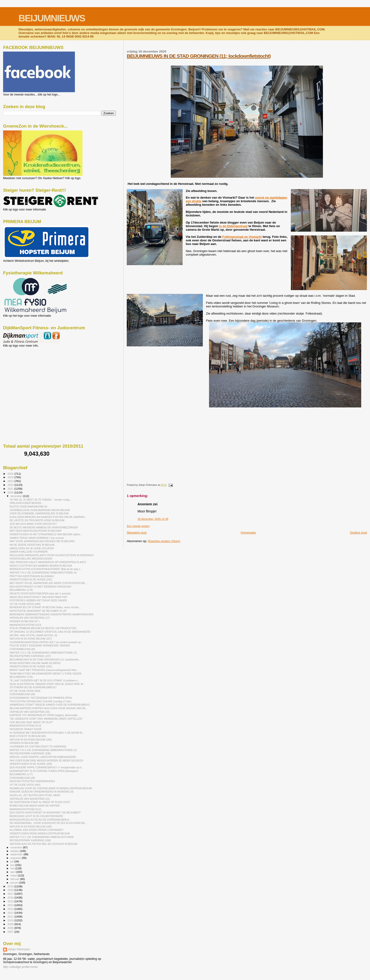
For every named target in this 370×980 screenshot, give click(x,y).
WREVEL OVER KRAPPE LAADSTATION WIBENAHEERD (43, 757)
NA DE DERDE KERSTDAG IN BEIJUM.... (33, 545)
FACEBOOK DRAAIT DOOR (25, 729)
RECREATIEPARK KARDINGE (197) (30, 656)
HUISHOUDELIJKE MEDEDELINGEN (31, 559)
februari (15, 879)
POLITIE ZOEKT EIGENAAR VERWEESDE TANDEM (40, 645)
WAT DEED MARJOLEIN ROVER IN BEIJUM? (36, 531)
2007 (11, 932)
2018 (11, 890)
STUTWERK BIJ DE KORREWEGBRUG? (33, 687)
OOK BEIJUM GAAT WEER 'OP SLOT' (31, 722)
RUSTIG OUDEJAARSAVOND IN (28, 507)
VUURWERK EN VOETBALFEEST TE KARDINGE (38, 746)
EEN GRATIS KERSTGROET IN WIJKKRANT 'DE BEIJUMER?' (45, 813)
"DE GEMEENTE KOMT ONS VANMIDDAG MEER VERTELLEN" (46, 719)
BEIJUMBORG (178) (21, 677)
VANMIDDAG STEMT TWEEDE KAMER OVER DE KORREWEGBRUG (50, 705)
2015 (11, 901)
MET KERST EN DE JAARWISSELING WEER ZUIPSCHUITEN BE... (48, 583)
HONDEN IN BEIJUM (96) (24, 743)
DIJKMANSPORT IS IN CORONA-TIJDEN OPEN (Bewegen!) (44, 771)
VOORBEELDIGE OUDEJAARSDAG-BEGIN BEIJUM (40, 510)
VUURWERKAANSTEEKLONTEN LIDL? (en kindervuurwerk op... (46, 642)
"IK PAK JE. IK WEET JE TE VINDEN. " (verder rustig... (40, 500)
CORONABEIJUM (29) (22, 694)
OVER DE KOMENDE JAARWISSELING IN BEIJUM (39, 513)
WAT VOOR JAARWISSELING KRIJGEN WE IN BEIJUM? (42, 541)
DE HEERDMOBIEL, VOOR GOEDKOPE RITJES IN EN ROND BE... (48, 823)
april (13, 872)
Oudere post (358, 533)
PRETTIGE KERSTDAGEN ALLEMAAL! (32, 576)
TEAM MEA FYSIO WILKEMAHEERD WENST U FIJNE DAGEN (46, 674)
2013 (11, 909)
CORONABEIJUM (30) (22, 649)
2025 (11, 474)
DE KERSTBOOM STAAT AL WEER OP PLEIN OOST (40, 802)
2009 (11, 924)
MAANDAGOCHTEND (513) (25, 625)
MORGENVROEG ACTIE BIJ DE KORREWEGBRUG (39, 820)
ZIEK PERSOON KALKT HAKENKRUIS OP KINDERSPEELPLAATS (48, 562)
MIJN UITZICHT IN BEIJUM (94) (28, 736)
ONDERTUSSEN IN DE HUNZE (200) (31, 764)
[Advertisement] (24, 373)
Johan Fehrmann (19, 949)
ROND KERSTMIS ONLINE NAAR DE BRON (35, 663)
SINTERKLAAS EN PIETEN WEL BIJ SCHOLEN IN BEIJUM (43, 844)
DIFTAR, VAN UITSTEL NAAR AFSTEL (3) (33, 635)
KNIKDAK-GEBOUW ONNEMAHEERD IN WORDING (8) (41, 792)
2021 (11, 489)
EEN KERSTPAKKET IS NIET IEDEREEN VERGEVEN (40, 587)
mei (13, 868)
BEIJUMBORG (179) (21, 590)
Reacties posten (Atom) (164, 541)
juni (13, 865)
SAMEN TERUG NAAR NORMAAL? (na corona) (37, 538)
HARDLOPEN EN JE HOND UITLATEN (32, 548)
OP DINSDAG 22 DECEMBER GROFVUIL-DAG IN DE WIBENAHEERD (50, 632)
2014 (11, 905)
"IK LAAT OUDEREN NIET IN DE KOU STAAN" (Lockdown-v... (44, 680)
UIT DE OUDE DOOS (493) (25, 691)
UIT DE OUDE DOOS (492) (25, 785)
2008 (11, 928)
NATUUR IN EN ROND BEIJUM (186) (31, 740)
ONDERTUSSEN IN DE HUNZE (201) (31, 666)
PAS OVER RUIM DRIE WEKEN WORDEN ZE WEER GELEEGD (46, 760)
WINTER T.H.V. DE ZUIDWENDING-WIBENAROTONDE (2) (43, 750)
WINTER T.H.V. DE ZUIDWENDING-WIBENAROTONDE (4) (43, 573)
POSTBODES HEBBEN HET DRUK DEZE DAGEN (38, 600)
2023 (11, 481)
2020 (11, 492)
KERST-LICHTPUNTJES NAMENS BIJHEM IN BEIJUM (41, 566)
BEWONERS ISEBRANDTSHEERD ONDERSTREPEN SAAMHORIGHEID (51, 614)
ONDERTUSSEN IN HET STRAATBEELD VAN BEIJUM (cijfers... (46, 534)
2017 (11, 894)
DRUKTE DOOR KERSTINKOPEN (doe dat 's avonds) (40, 593)
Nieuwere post (137, 533)
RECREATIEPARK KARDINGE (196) (30, 753)
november (17, 847)
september (17, 854)
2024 (11, 477)
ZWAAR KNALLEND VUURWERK (29, 552)
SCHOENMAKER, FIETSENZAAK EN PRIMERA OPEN (41, 698)
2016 (11, 897)
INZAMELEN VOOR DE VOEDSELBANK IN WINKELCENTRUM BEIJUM (51, 788)
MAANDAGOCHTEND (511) (25, 809)
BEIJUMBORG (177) (21, 774)
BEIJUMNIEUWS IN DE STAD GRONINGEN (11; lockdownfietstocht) (199, 56)
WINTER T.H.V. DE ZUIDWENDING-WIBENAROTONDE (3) (43, 653)
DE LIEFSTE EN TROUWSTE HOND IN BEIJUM (37, 520)
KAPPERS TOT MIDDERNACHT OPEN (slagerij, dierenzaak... (44, 715)
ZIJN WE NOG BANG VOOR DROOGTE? (33, 524)
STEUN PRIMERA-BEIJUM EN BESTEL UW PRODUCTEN (43, 628)
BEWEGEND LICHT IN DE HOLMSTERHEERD (36, 816)
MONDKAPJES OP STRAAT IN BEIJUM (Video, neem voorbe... (45, 607)
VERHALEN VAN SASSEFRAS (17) (30, 618)
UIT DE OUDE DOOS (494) (25, 604)
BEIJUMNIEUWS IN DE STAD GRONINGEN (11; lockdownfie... (45, 660)
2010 (11, 920)
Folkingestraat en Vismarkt (242, 237)
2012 (11, 913)
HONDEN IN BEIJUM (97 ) (24, 621)
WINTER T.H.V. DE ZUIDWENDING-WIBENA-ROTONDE (42, 837)
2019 (11, 886)
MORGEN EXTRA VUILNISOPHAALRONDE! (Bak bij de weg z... (46, 569)
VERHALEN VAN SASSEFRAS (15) (30, 799)
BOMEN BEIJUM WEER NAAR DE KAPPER (35, 806)
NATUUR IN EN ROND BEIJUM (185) (31, 827)
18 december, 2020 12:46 (153, 519)
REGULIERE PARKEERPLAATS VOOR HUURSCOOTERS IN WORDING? (52, 555)
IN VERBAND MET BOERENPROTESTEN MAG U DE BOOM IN (46, 733)
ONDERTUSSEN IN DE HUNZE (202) (31, 579)
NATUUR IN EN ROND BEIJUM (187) (31, 639)
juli (12, 861)
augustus (16, 858)
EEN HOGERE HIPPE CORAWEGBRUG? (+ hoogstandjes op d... (46, 767)
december (17, 496)
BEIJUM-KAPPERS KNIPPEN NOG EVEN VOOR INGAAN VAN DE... (49, 708)
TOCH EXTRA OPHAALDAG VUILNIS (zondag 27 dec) (40, 701)
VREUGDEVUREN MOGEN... (26, 503)
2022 (11, 485)
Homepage (248, 533)
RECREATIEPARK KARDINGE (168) (30, 840)
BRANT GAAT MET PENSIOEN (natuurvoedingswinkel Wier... (44, 670)
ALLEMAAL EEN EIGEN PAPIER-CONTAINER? (37, 830)
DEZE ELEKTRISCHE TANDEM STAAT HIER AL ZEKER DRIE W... (47, 684)
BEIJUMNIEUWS (52, 18)
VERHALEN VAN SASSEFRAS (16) (30, 712)
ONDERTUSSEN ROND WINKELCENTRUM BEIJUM (40, 833)
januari (15, 883)
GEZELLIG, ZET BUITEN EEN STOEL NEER (35, 795)
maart (14, 875)
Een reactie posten (138, 526)
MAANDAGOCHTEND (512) (25, 726)
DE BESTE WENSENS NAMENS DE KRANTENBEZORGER (44, 527)
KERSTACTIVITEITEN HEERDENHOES (32, 781)
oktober (15, 851)
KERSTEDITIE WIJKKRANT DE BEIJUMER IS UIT (38, 611)
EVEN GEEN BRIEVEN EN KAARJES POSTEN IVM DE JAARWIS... (48, 517)
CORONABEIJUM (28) (22, 778)
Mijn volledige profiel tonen (20, 967)
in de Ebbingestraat (233, 226)
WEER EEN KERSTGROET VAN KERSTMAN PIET (39, 597)
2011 (11, 916)
